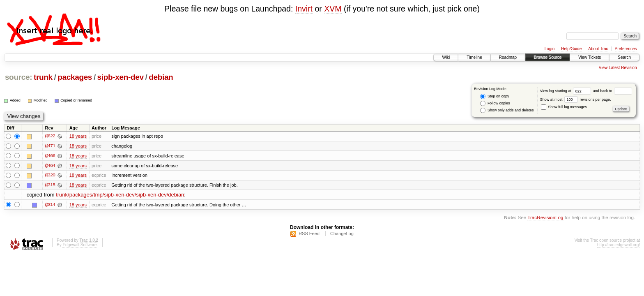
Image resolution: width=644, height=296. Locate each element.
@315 (50, 185)
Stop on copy (494, 96)
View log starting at (567, 91)
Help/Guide (571, 49)
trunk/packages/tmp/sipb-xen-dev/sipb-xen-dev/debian (120, 195)
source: (18, 77)
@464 (50, 166)
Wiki (446, 57)
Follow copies (495, 103)
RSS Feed (309, 234)
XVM (333, 9)
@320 (50, 176)
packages (75, 77)
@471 (50, 146)
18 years (78, 136)
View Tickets (590, 57)
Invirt (304, 9)
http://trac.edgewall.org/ (619, 246)
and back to (613, 91)
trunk (43, 77)
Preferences (626, 49)
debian (161, 77)
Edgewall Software (79, 246)
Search (624, 57)
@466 (50, 156)
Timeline (474, 57)
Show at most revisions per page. (576, 99)
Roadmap (508, 57)
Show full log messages (564, 107)
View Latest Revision (618, 68)
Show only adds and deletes (507, 110)
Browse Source (547, 57)
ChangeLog (342, 234)
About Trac (598, 49)
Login (550, 49)
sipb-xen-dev (121, 77)
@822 (50, 136)
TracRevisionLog (545, 218)
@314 (50, 205)
